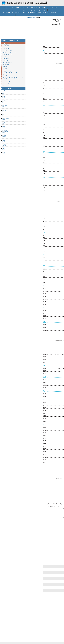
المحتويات (4, 8)
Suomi (4, 109)
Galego (4, 112)
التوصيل (24, 12)
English (4, 103)
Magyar (4, 117)
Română (4, 135)
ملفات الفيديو (17, 12)
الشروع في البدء (10, 8)
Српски (4, 142)
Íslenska (4, 120)
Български (4, 92)
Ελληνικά (4, 101)
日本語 (4, 122)
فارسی (4, 108)
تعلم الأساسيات (18, 8)
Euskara (4, 107)
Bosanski (4, 95)
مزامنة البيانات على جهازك (44, 8)
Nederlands (5, 130)
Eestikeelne (5, 105)
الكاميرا (50, 10)
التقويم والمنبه (53, 12)
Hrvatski (4, 116)
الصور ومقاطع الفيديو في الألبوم (7, 12)
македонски (5, 128)
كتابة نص (3, 10)
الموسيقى (39, 10)
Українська (5, 150)
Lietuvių (4, 125)
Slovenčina (4, 138)
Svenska (4, 144)
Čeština (4, 98)
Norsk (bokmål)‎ (5, 131)
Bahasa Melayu (5, 129)
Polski (4, 133)
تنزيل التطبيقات (26, 8)
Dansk (4, 99)
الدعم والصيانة (12, 15)
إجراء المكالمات (10, 10)
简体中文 (4, 152)
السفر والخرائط (46, 12)
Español (4, 104)
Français (4, 110)
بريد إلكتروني (33, 10)
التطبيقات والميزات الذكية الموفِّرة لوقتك (34, 12)
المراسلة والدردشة (25, 10)
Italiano (4, 121)
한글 (3, 124)
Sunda (4, 143)
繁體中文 (4, 154)
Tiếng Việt (4, 151)
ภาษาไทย (4, 146)
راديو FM (45, 10)
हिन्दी (3, 114)
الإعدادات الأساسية (54, 8)
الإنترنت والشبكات (34, 8)
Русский (4, 137)
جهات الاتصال (17, 10)
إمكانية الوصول (4, 15)
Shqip (4, 140)
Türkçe (4, 148)
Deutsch (4, 100)
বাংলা (3, 93)
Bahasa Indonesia (6, 118)
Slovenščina (5, 139)
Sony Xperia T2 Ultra (3, 3)
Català (4, 96)
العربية (4, 91)
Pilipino (4, 147)
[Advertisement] (39, 29)
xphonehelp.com (7, 643)
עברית (3, 113)
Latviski (4, 126)
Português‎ (4, 134)
